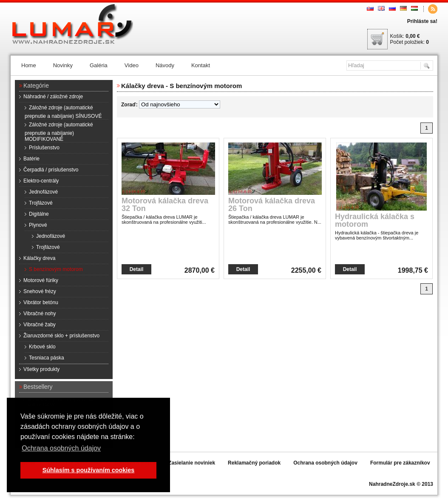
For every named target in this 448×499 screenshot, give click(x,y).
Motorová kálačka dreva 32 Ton (165, 205)
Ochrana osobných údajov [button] (61, 448)
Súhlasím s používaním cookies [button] (89, 470)
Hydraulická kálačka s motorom (375, 220)
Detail (137, 269)
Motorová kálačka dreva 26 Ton (272, 205)
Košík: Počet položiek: (410, 39)
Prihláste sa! (422, 21)
